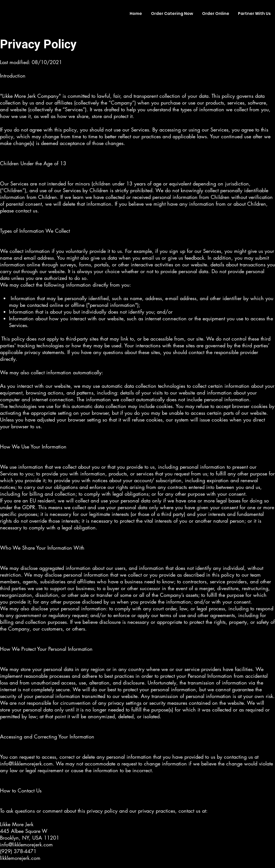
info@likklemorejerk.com (26, 763)
